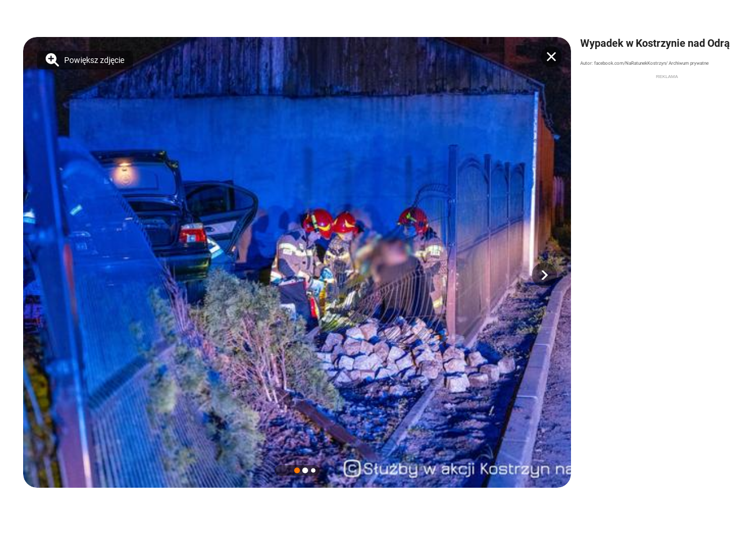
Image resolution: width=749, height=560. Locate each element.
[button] (544, 275)
